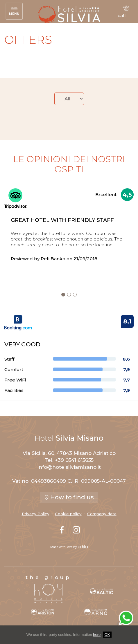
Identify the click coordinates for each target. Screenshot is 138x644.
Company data (102, 514)
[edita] (83, 547)
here (97, 635)
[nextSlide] (63, 295)
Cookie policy (68, 514)
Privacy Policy (36, 514)
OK (107, 635)
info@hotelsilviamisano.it (69, 467)
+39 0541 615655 (74, 460)
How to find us (69, 497)
